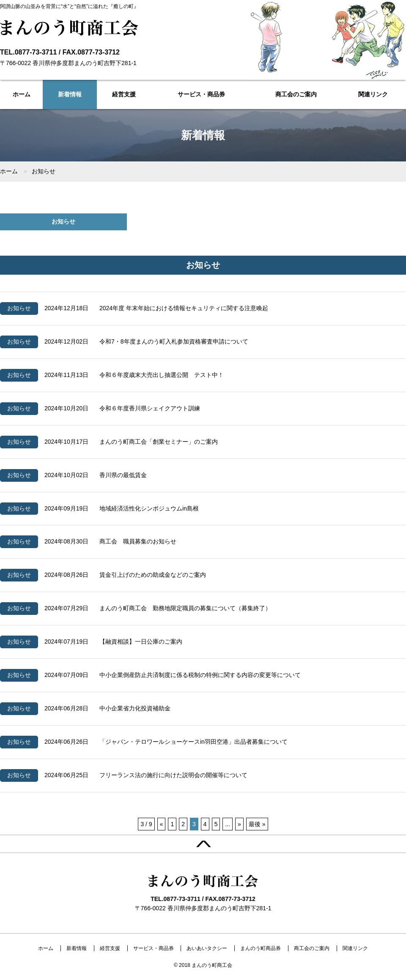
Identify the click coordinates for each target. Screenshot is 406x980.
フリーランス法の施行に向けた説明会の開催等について (173, 775)
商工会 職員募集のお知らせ (138, 541)
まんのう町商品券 (261, 948)
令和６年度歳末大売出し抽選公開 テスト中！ (162, 375)
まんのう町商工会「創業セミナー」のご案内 (159, 442)
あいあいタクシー (207, 948)
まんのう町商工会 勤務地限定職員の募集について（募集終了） (185, 608)
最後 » (257, 824)
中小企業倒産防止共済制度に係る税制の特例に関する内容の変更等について (200, 675)
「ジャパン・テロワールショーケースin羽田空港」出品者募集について (193, 742)
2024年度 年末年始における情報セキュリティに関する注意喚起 (184, 308)
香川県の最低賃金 (123, 475)
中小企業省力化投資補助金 (135, 708)
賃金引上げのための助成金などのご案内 (153, 575)
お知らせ (63, 221)
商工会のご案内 (296, 94)
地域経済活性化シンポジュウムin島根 (149, 508)
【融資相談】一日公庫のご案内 (141, 642)
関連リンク (373, 94)
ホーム (22, 94)
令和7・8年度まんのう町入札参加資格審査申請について (174, 341)
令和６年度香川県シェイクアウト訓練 (150, 408)
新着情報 (70, 94)
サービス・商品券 (201, 94)
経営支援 (124, 94)
